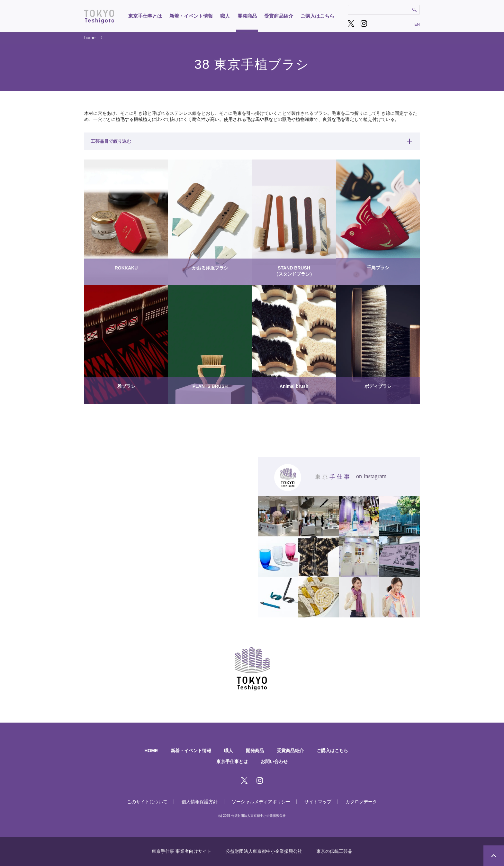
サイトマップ (318, 802)
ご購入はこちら (317, 16)
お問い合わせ (274, 761)
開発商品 (247, 16)
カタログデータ (361, 802)
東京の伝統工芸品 (334, 851)
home (90, 38)
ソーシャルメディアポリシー (261, 802)
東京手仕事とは (145, 16)
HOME (151, 751)
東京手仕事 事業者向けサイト (182, 851)
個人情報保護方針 (200, 802)
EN (417, 24)
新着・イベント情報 (191, 16)
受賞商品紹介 (279, 16)
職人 (225, 16)
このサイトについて (147, 802)
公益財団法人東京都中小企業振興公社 (264, 851)
